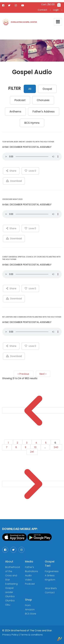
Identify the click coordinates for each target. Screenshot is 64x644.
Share (11, 171)
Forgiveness (52, 571)
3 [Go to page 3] (27, 443)
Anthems (15, 111)
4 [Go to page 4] (37, 443)
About (9, 561)
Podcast (20, 100)
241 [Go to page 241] (32, 452)
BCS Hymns (32, 123)
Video (28, 580)
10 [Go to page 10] (36, 447)
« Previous (24, 374)
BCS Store (31, 614)
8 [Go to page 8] (16, 447)
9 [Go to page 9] (26, 447)
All (30, 89)
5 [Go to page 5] (46, 443)
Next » (43, 374)
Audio (28, 575)
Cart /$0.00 (51, 4)
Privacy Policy (10, 635)
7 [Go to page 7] (7, 447)
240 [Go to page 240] (56, 447)
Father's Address (44, 111)
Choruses (43, 100)
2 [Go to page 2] (18, 443)
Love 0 (30, 171)
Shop (28, 600)
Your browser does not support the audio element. (32, 157)
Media (29, 561)
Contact (43, 10)
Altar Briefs (51, 588)
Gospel (47, 89)
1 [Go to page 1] (9, 443)
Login (56, 10)
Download (14, 181)
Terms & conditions (31, 635)
